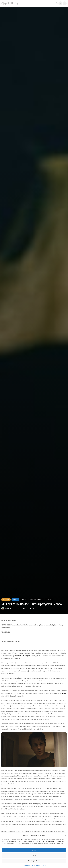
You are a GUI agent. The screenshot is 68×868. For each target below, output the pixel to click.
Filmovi (15, 599)
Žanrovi (49, 599)
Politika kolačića (25, 865)
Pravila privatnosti (35, 865)
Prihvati (34, 850)
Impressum (44, 865)
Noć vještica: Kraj (19, 656)
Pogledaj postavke (34, 861)
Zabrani (34, 856)
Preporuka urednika (36, 599)
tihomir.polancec (10, 608)
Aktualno (6, 599)
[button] (65, 836)
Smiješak (28, 656)
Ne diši (64, 693)
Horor (24, 599)
